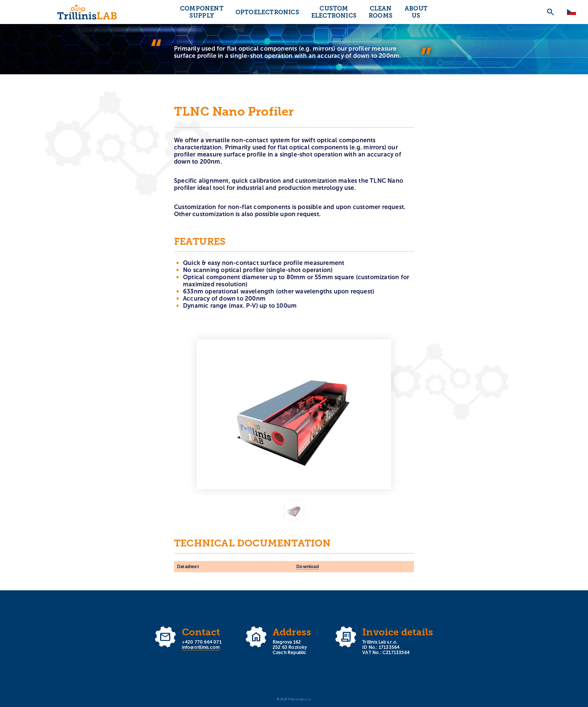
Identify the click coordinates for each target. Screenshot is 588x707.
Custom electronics (334, 12)
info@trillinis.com (201, 647)
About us (416, 12)
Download (307, 567)
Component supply (202, 12)
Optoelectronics (267, 12)
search (550, 12)
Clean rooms (381, 12)
